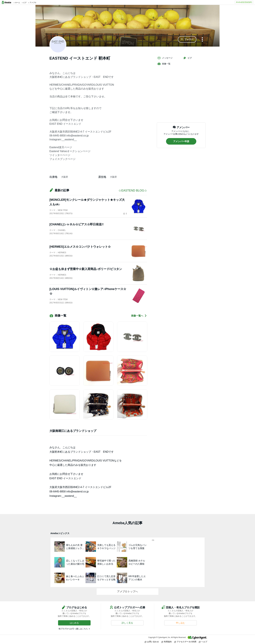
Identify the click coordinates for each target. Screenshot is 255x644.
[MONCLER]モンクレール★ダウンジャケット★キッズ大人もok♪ (87, 202)
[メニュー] (202, 40)
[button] (187, 39)
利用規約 (167, 642)
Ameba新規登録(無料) (244, 2)
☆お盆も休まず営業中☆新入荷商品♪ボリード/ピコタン (86, 269)
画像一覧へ (139, 316)
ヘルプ (203, 642)
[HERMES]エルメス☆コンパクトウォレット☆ (80, 247)
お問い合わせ (152, 642)
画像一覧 (164, 64)
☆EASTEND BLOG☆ (133, 191)
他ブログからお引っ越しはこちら (73, 629)
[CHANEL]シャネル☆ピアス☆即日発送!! (77, 224)
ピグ (188, 58)
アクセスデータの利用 (185, 642)
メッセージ (165, 58)
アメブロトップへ (127, 591)
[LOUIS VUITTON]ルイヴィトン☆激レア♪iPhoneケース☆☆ (88, 291)
